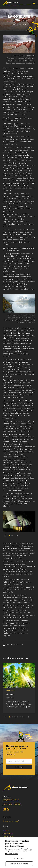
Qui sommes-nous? (11, 821)
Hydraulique (8, 837)
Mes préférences (19, 858)
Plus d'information (12, 854)
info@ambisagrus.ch (11, 800)
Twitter (8, 809)
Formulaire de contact (12, 804)
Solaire (6, 830)
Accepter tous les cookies (19, 864)
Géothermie (8, 834)
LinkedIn (4, 809)
